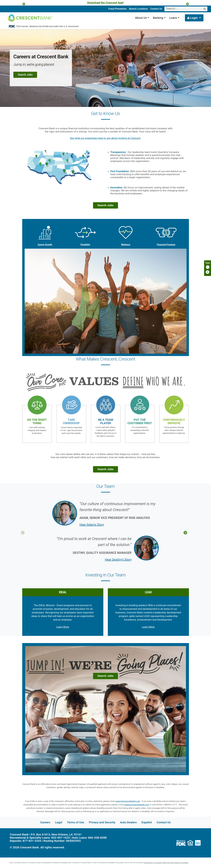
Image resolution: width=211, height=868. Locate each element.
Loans (173, 18)
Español (147, 822)
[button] (24, 4)
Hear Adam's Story (92, 525)
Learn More (63, 627)
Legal (59, 822)
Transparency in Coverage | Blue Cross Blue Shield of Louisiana (166, 863)
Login (193, 18)
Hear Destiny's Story (118, 560)
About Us (141, 18)
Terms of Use (76, 822)
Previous (23, 533)
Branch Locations (138, 9)
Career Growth (45, 234)
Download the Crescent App (105, 3)
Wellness (126, 234)
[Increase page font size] (208, 272)
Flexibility (85, 234)
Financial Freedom (166, 234)
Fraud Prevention (117, 9)
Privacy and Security (102, 822)
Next (185, 533)
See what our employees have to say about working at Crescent (105, 138)
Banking (158, 18)
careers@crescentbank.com (128, 801)
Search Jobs (25, 75)
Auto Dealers (128, 822)
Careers (45, 822)
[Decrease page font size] (208, 267)
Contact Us (156, 9)
